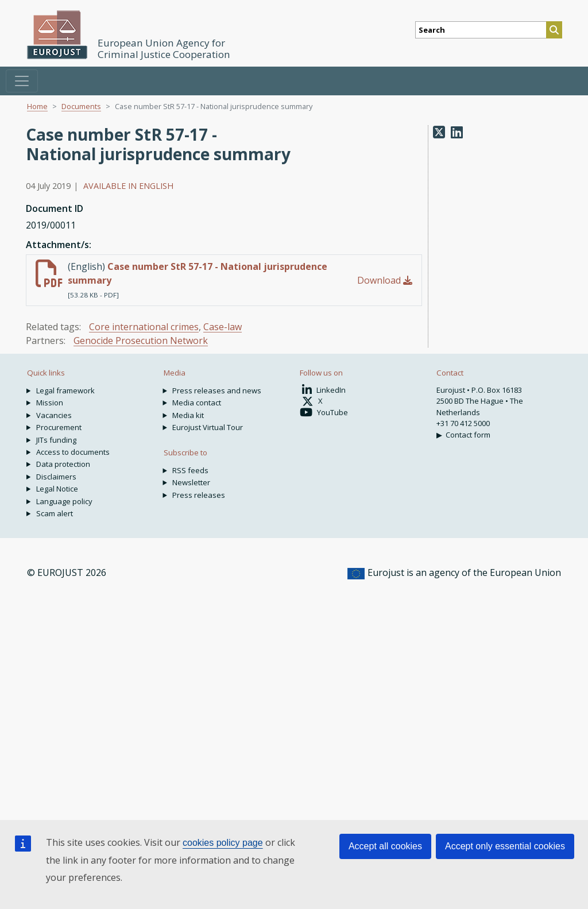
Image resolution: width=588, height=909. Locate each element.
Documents (81, 106)
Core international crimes (144, 327)
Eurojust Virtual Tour (208, 427)
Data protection (63, 464)
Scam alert (55, 513)
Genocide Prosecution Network (141, 341)
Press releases (199, 495)
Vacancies (54, 415)
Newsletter (191, 482)
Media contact (197, 403)
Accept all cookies (385, 846)
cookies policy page (223, 843)
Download (385, 280)
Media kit (188, 415)
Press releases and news (217, 390)
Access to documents (73, 452)
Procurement (59, 427)
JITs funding (56, 440)
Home (37, 106)
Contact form (468, 435)
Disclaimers (56, 477)
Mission (50, 403)
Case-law (223, 327)
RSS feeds (190, 470)
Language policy (64, 501)
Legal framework (65, 390)
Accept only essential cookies (505, 846)
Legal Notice (57, 489)
